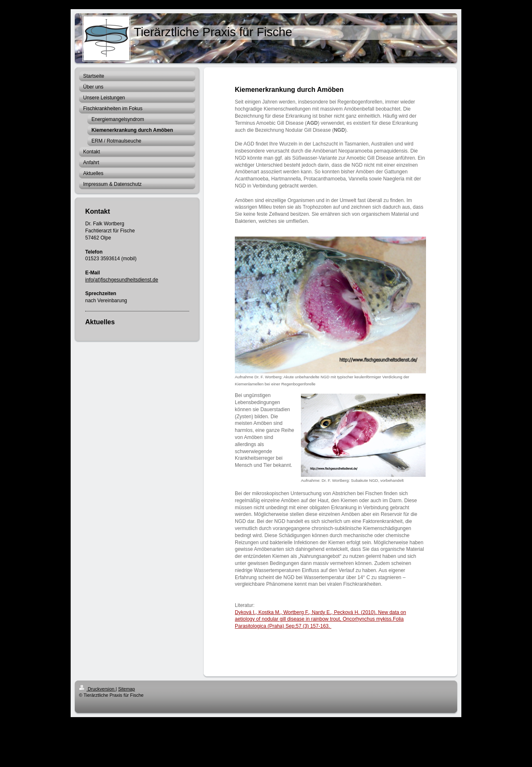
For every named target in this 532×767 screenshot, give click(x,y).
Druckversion (97, 689)
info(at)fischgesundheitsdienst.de (122, 280)
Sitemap (126, 689)
